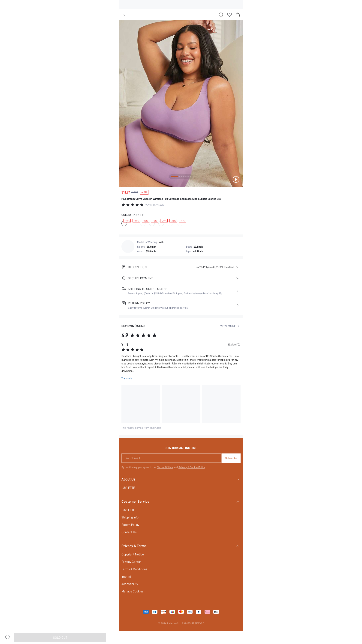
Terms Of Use (165, 464)
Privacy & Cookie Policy (192, 464)
